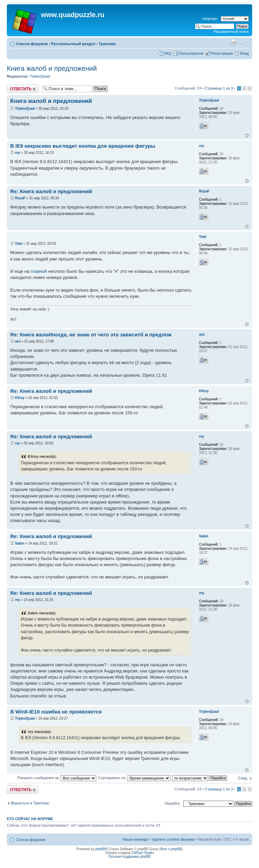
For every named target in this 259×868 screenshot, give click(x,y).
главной (39, 271)
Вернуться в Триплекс (30, 803)
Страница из (219, 88)
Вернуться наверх (247, 136)
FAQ (168, 53)
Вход (244, 53)
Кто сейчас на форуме (30, 819)
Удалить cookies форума (173, 839)
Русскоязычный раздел (73, 44)
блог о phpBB (171, 849)
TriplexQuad (40, 76)
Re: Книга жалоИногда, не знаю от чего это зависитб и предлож (91, 335)
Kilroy (20, 398)
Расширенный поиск (231, 31)
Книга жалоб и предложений (52, 68)
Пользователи (191, 53)
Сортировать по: (134, 778)
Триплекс (107, 44)
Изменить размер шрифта (244, 42)
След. (243, 778)
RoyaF (20, 198)
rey (18, 153)
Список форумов (32, 44)
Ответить (23, 89)
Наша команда (135, 839)
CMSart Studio (143, 853)
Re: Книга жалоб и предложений (51, 191)
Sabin (20, 543)
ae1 (18, 341)
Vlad (19, 244)
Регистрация (222, 53)
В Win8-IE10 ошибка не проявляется (56, 712)
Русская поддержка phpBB (129, 857)
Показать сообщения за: (57, 778)
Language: (210, 19)
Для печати (233, 42)
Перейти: (173, 803)
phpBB (100, 849)
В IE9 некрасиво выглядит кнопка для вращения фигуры (83, 146)
